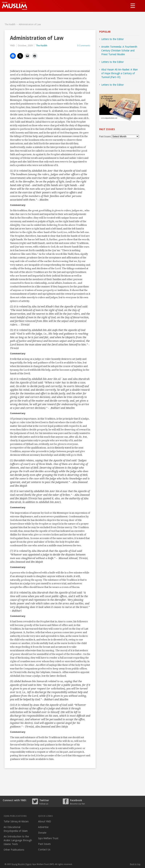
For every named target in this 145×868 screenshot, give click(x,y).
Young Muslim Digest (22, 864)
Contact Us (44, 850)
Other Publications (14, 850)
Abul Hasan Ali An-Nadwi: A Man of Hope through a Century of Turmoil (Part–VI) (120, 73)
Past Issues (105, 136)
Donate (42, 833)
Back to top (135, 864)
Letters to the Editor (113, 39)
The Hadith (10, 24)
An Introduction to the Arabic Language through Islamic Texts (18, 840)
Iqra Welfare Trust (48, 838)
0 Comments (84, 46)
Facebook (82, 802)
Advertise (43, 827)
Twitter (51, 802)
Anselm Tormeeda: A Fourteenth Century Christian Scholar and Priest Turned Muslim (119, 51)
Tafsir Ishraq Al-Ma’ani (16, 821)
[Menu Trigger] (133, 6)
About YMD (45, 821)
